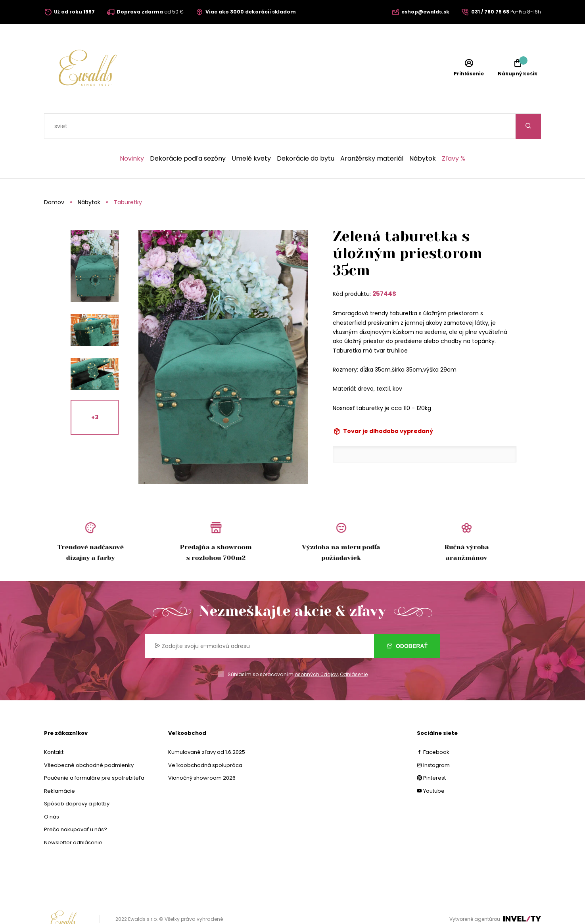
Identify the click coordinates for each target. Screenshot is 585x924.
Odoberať (407, 621)
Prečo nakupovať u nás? (76, 804)
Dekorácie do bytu (306, 134)
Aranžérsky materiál (372, 134)
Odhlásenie (354, 649)
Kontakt (54, 727)
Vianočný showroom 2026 (202, 753)
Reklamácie (59, 766)
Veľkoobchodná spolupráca (205, 740)
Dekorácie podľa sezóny (188, 134)
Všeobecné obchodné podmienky (89, 740)
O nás (52, 792)
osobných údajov (316, 649)
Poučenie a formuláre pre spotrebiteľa (94, 753)
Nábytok (423, 134)
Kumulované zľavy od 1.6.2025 (207, 727)
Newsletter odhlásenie (73, 818)
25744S (384, 269)
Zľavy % (454, 134)
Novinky (132, 134)
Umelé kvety (251, 134)
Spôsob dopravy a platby (77, 779)
